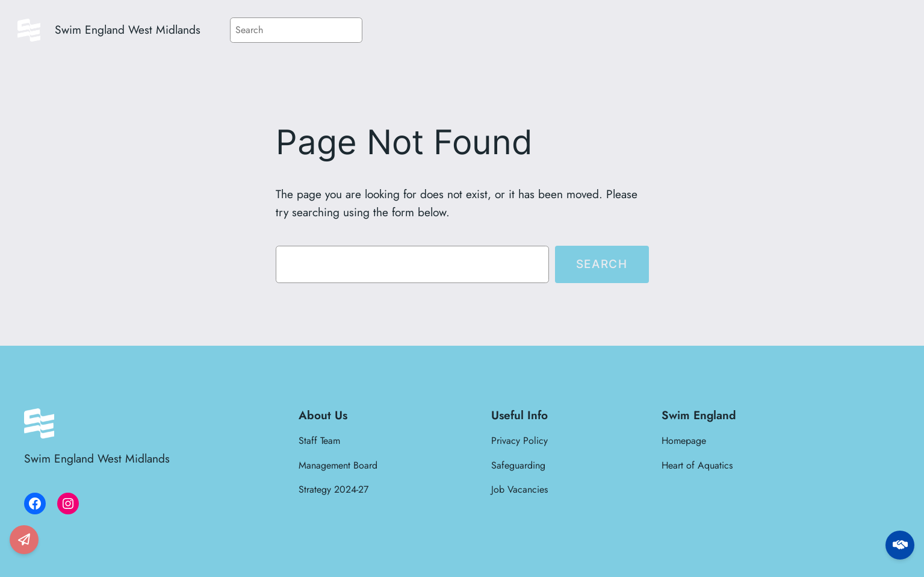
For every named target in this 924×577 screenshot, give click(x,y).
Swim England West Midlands (128, 30)
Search (602, 264)
